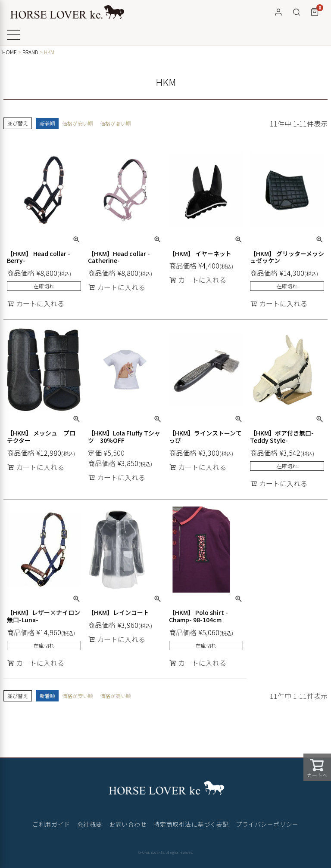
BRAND (30, 52)
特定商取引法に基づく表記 (191, 824)
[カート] (315, 12)
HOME (9, 52)
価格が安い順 (78, 123)
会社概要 (90, 824)
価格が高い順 (116, 123)
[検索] (297, 12)
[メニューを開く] (13, 35)
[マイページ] (278, 12)
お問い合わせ (128, 824)
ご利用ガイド (51, 824)
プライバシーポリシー (267, 824)
